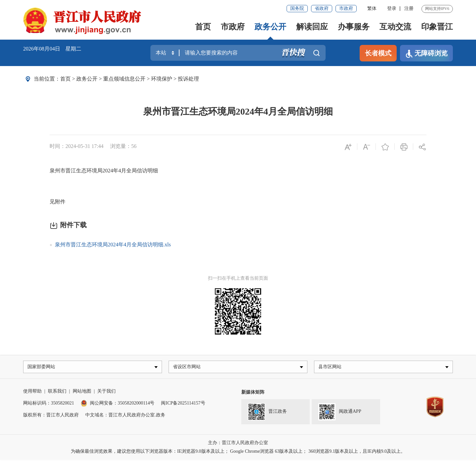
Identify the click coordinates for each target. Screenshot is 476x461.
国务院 (297, 8)
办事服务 (354, 27)
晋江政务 (267, 413)
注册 (409, 8)
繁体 (372, 8)
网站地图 (82, 392)
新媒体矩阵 (253, 393)
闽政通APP (340, 413)
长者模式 (378, 53)
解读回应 (312, 27)
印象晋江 (437, 27)
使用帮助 (32, 392)
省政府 (322, 8)
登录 (392, 8)
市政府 (346, 8)
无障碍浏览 (426, 54)
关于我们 (106, 392)
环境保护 (162, 79)
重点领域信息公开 (124, 79)
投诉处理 (188, 79)
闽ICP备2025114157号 (183, 404)
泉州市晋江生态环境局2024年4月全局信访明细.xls (113, 245)
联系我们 (57, 392)
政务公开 (270, 27)
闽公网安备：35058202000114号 (118, 404)
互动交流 (395, 27)
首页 (203, 27)
